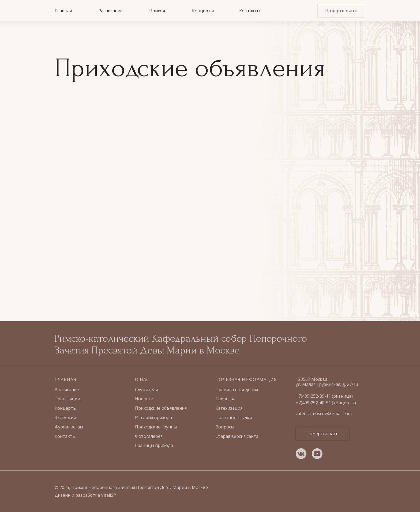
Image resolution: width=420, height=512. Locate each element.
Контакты (250, 11)
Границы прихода (154, 445)
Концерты (203, 11)
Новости (144, 399)
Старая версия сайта (237, 436)
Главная (63, 11)
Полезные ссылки (234, 417)
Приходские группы (156, 427)
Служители (147, 390)
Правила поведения (237, 390)
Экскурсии (65, 417)
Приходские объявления (161, 408)
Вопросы (225, 427)
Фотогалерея (149, 436)
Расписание (110, 11)
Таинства (225, 399)
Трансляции (67, 399)
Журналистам (69, 427)
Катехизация (229, 408)
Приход (157, 11)
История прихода (153, 417)
